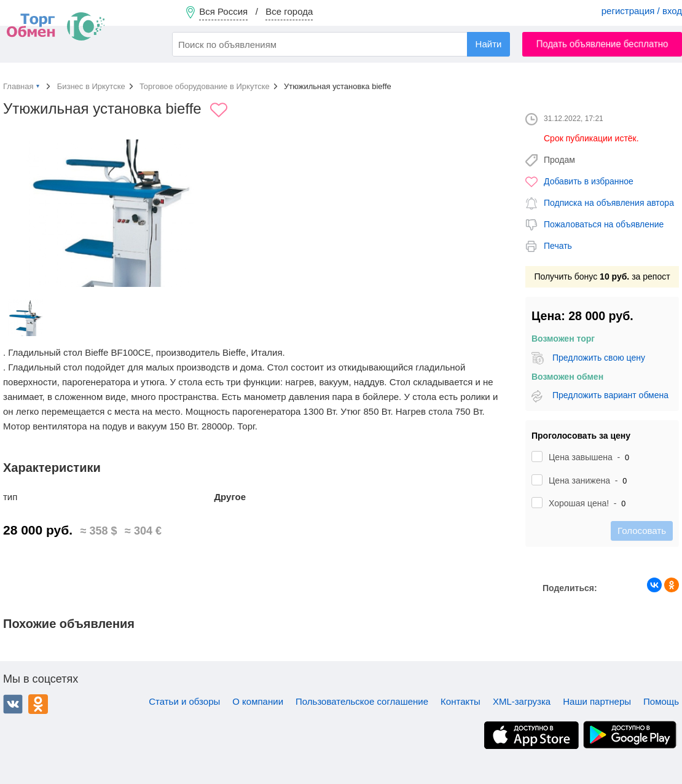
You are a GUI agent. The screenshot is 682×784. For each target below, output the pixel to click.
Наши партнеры (597, 701)
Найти (489, 44)
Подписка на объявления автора (609, 203)
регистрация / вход (642, 11)
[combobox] (341, 44)
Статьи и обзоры (184, 701)
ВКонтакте (13, 704)
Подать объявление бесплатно (602, 44)
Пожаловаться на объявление (604, 224)
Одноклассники (38, 704)
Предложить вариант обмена (610, 395)
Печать (558, 246)
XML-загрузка (522, 701)
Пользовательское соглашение (362, 701)
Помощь (661, 701)
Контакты (461, 701)
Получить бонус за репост (602, 276)
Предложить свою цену (599, 358)
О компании (258, 701)
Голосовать (642, 531)
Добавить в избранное (589, 181)
